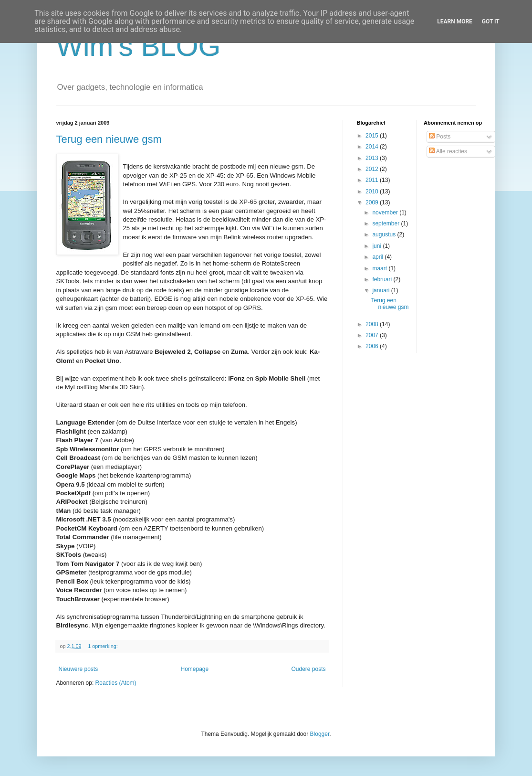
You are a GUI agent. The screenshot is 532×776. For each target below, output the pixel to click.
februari (383, 279)
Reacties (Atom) (116, 683)
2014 (373, 147)
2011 (373, 180)
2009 (373, 202)
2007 (373, 335)
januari (381, 290)
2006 (373, 346)
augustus (385, 234)
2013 (373, 158)
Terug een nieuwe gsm (109, 139)
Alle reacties (448, 151)
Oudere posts (308, 669)
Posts (440, 137)
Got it (491, 21)
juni (377, 246)
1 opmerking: (103, 646)
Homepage (194, 669)
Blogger (320, 734)
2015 (373, 136)
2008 (373, 324)
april (378, 257)
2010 (373, 191)
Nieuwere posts (78, 669)
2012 (373, 169)
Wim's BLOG (139, 46)
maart (380, 268)
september (386, 223)
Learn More (455, 21)
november (386, 213)
